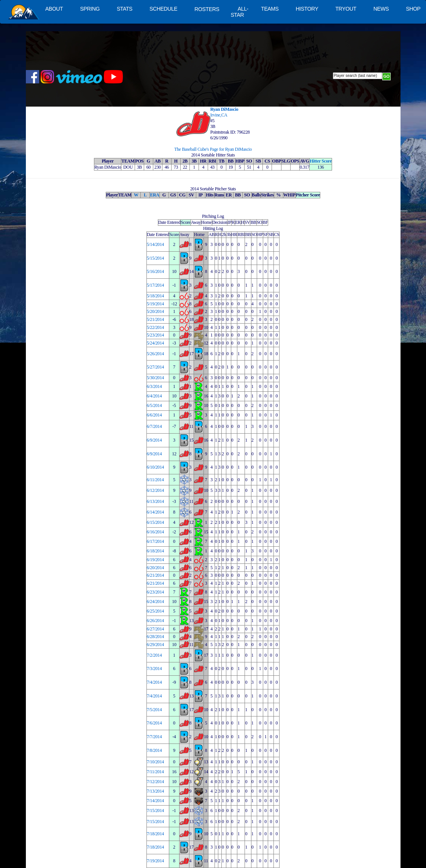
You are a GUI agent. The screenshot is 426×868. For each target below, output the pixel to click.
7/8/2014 (154, 750)
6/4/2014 (154, 396)
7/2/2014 (154, 655)
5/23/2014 (155, 335)
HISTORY (307, 9)
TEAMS (270, 9)
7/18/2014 (155, 834)
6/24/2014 (155, 602)
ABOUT (54, 9)
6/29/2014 (155, 645)
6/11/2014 (155, 480)
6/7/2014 (154, 426)
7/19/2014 (155, 861)
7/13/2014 (155, 791)
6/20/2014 (155, 568)
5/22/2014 (155, 327)
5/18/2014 (155, 296)
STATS (125, 9)
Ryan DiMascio (224, 109)
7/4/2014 (154, 682)
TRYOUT (346, 9)
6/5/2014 (154, 405)
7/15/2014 (155, 811)
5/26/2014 (155, 354)
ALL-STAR (239, 12)
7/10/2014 (155, 762)
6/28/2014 (155, 637)
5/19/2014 (155, 304)
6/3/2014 (154, 386)
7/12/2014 (155, 782)
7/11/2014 (155, 772)
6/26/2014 (155, 621)
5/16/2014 (155, 271)
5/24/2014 (155, 343)
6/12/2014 (155, 490)
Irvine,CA (219, 115)
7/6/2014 (154, 723)
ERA (154, 195)
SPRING (90, 9)
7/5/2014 (154, 710)
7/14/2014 (155, 801)
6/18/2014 (155, 551)
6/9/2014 (154, 440)
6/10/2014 (155, 467)
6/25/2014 (155, 611)
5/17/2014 (155, 285)
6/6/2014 (154, 415)
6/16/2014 (155, 532)
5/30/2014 (155, 378)
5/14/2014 (155, 244)
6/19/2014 (155, 560)
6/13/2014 (155, 501)
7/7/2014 (154, 737)
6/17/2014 (155, 541)
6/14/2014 (155, 512)
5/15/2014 (155, 258)
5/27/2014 (155, 367)
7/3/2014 (154, 669)
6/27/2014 (155, 629)
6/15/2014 (155, 522)
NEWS (381, 9)
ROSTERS (207, 9)
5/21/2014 (155, 319)
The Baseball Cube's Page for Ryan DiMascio (213, 149)
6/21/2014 (155, 575)
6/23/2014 (155, 592)
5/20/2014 (155, 311)
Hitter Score (321, 161)
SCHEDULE (163, 9)
